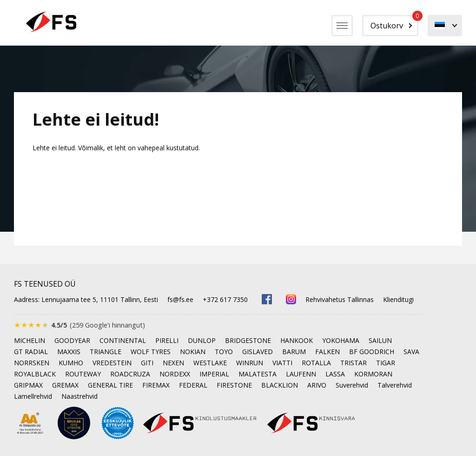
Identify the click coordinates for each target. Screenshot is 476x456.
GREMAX (65, 385)
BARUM (294, 352)
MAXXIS (69, 352)
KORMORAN (373, 374)
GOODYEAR (72, 340)
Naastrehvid (79, 396)
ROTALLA (316, 363)
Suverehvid (352, 385)
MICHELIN (30, 340)
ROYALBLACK (35, 374)
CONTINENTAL (123, 340)
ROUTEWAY (83, 374)
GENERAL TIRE (110, 385)
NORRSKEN (32, 363)
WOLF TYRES (151, 352)
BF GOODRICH (372, 352)
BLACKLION (280, 385)
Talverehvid (395, 385)
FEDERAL (193, 385)
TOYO (224, 352)
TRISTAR (354, 363)
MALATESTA (258, 374)
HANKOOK (297, 340)
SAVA (411, 352)
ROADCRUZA (130, 374)
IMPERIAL (214, 374)
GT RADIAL (31, 352)
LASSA (335, 374)
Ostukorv (394, 23)
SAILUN (380, 340)
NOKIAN (193, 352)
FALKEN (327, 352)
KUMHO (71, 363)
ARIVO (317, 385)
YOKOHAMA (341, 340)
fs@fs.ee (180, 299)
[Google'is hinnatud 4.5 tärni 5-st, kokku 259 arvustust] (79, 325)
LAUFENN (301, 374)
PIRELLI (167, 340)
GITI (147, 363)
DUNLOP (202, 340)
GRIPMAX (28, 385)
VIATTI (282, 363)
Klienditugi (398, 299)
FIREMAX (156, 385)
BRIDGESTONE (248, 340)
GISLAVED (258, 352)
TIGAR (386, 363)
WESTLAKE (210, 363)
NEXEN (173, 363)
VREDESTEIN (112, 363)
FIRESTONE (234, 385)
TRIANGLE (106, 352)
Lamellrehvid (33, 396)
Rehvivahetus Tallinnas (340, 299)
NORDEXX (175, 374)
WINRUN (250, 363)
